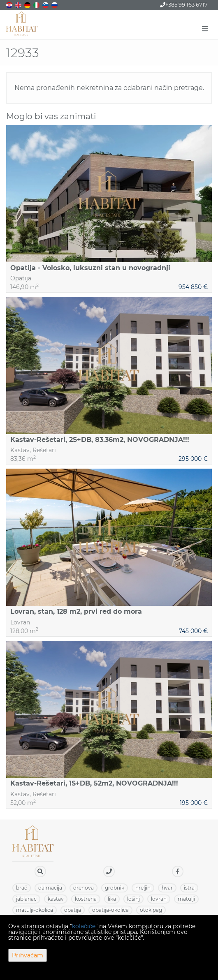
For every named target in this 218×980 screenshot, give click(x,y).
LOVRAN (159, 899)
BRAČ (22, 888)
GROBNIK (115, 888)
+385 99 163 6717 (184, 5)
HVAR (167, 888)
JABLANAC (26, 899)
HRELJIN (143, 888)
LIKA (112, 899)
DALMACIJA (50, 888)
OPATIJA (73, 910)
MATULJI (186, 899)
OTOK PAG (151, 910)
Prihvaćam (28, 955)
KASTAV (56, 899)
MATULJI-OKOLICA (35, 910)
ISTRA (189, 888)
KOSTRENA (86, 899)
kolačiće (84, 926)
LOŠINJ (133, 899)
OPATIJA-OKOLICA (110, 910)
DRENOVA (83, 888)
